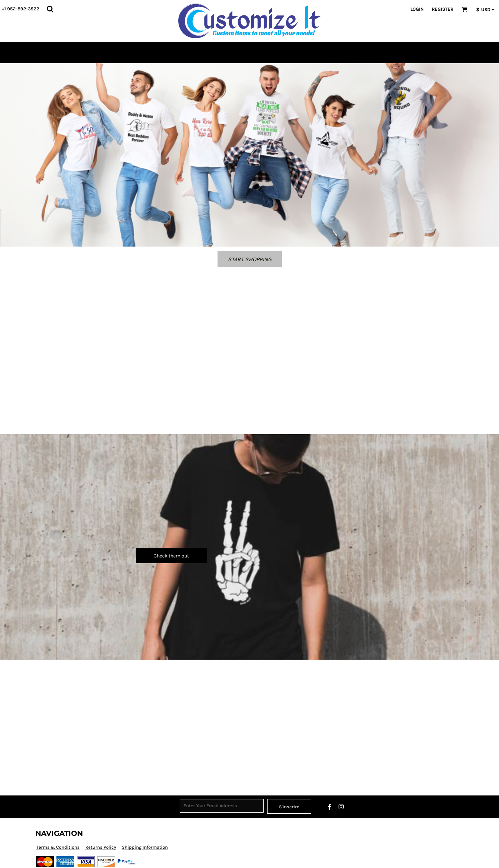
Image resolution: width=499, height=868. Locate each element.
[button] (50, 9)
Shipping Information (145, 847)
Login (417, 9)
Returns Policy (101, 847)
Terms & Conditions (58, 847)
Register (443, 9)
